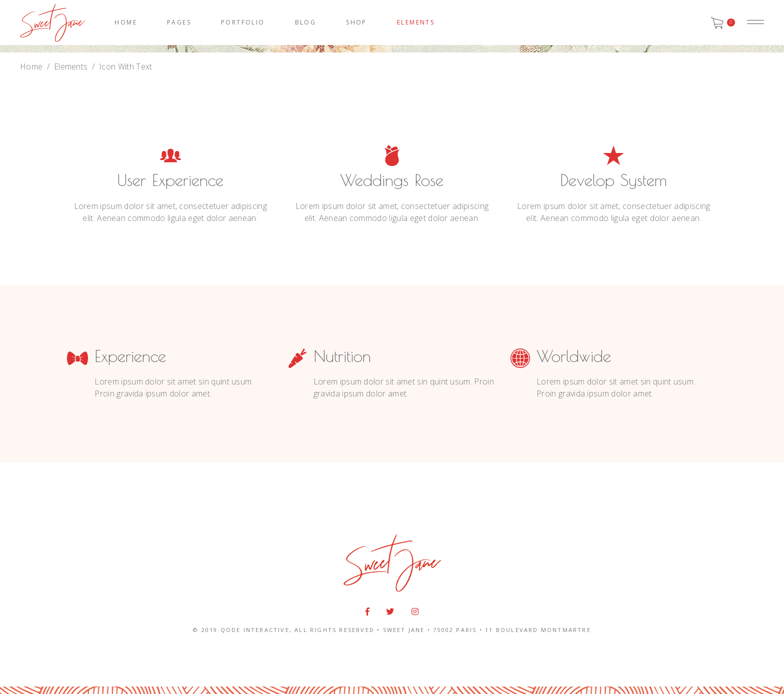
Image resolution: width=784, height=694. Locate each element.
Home (31, 66)
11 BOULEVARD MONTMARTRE (538, 630)
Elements (71, 66)
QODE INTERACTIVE (255, 630)
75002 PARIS (455, 630)
